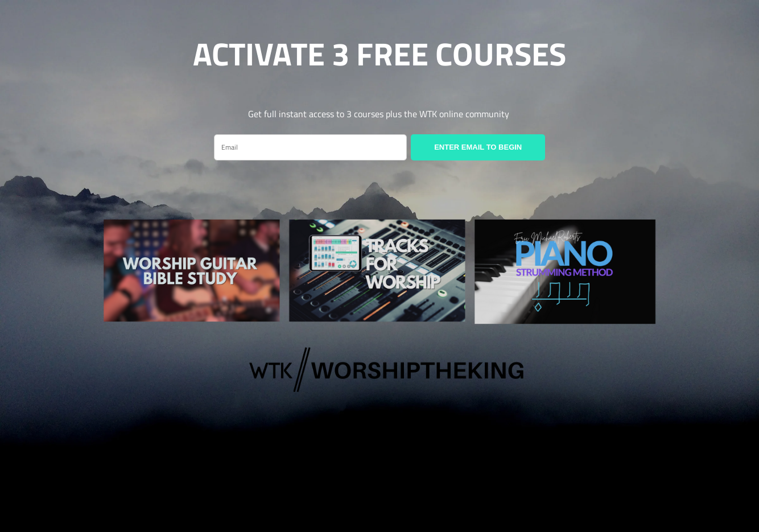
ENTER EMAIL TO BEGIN (478, 147)
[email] (310, 147)
